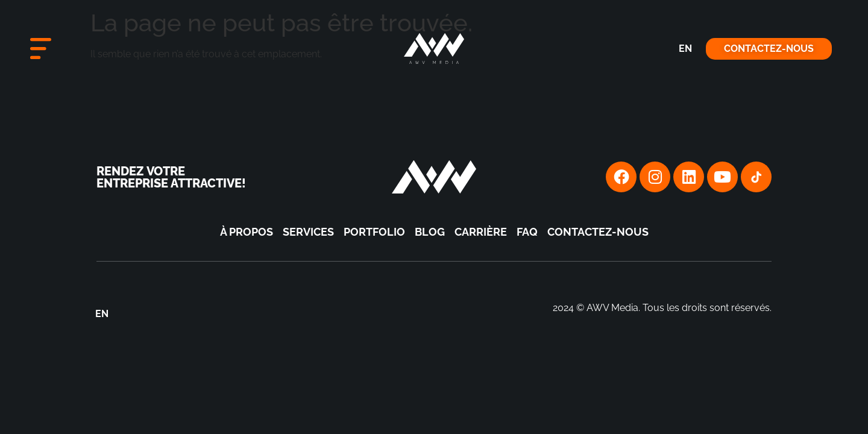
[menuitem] (685, 49)
